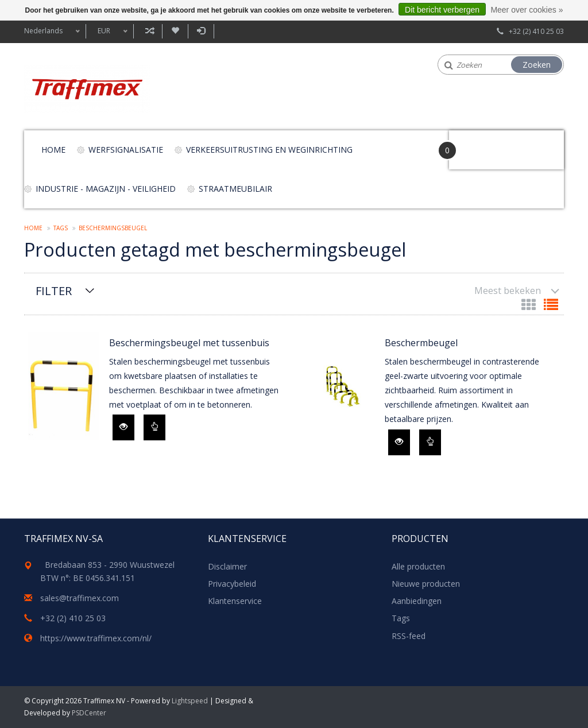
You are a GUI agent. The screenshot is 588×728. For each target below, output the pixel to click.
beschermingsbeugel (113, 228)
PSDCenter (89, 713)
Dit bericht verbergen (442, 10)
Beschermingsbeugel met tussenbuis (189, 343)
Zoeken (537, 65)
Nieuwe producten (426, 584)
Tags (61, 228)
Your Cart (481, 144)
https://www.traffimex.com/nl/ (96, 638)
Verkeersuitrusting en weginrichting (269, 150)
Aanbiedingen (417, 601)
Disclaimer (227, 566)
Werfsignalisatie (126, 150)
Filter (54, 291)
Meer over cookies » (527, 10)
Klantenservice (235, 601)
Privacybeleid (232, 584)
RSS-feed (409, 636)
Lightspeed (190, 701)
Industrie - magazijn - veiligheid (106, 189)
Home (53, 150)
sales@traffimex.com (80, 598)
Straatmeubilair (235, 189)
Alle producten (418, 566)
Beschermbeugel (421, 343)
